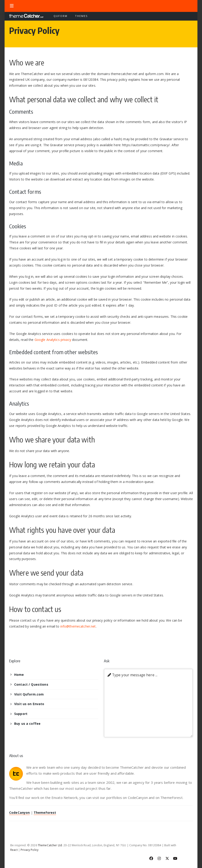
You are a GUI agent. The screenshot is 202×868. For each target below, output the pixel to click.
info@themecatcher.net (78, 626)
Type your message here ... (135, 675)
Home (19, 675)
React (14, 850)
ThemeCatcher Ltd (50, 845)
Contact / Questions (31, 684)
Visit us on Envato (29, 704)
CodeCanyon (19, 813)
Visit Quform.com (29, 694)
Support (21, 714)
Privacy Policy (30, 850)
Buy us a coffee (27, 724)
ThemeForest (45, 813)
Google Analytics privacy (53, 340)
